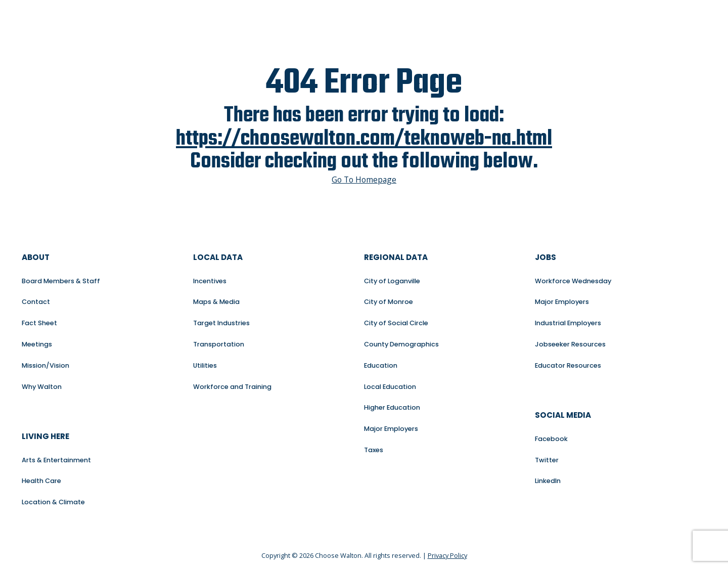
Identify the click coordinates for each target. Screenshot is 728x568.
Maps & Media (216, 302)
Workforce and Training (232, 387)
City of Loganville (392, 281)
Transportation (219, 344)
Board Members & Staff (61, 281)
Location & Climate (53, 502)
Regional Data (396, 257)
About (36, 257)
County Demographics (401, 344)
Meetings (37, 344)
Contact (36, 302)
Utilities (205, 365)
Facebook (551, 439)
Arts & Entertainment (56, 460)
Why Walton (42, 387)
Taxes (374, 450)
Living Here (45, 436)
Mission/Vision (45, 365)
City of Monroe (389, 302)
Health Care (41, 481)
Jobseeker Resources (570, 344)
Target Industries (221, 323)
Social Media (563, 415)
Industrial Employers (568, 323)
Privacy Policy (447, 555)
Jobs (545, 257)
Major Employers (391, 429)
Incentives (210, 281)
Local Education (390, 387)
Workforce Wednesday (573, 281)
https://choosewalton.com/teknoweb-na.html (364, 139)
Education (381, 365)
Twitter (547, 460)
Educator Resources (568, 365)
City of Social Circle (396, 323)
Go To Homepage (364, 180)
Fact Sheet (39, 323)
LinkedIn (548, 481)
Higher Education (392, 407)
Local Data (218, 257)
